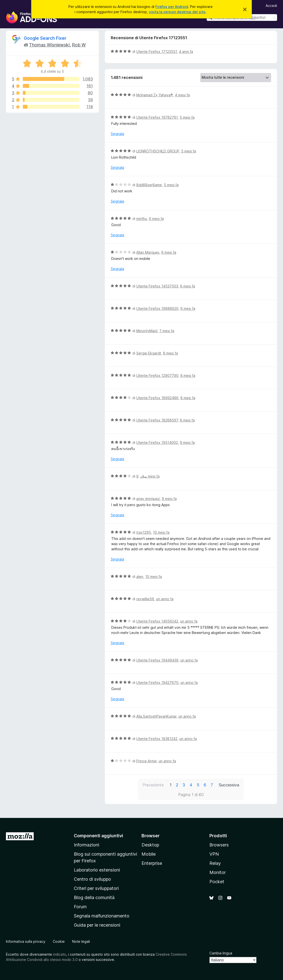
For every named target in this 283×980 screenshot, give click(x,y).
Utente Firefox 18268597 (157, 420)
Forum (80, 907)
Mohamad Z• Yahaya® (155, 95)
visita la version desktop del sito (177, 12)
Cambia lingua (221, 953)
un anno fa (165, 599)
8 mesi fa (170, 353)
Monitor (218, 872)
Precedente (153, 785)
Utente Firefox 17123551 (157, 52)
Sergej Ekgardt (149, 353)
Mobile (149, 854)
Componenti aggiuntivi (99, 836)
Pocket (217, 882)
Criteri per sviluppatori (96, 888)
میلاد (144, 476)
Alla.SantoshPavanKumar (156, 716)
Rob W (79, 45)
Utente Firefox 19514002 (157, 442)
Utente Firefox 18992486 (157, 398)
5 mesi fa (187, 117)
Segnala (117, 134)
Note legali (81, 941)
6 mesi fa (156, 219)
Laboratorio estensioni (97, 870)
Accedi (271, 6)
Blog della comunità (94, 897)
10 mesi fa (161, 532)
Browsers (219, 845)
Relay (215, 863)
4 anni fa (186, 52)
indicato (60, 954)
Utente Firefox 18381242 (157, 739)
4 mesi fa (182, 95)
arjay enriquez (148, 499)
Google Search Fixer (45, 38)
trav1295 (144, 532)
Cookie (59, 941)
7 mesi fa (167, 331)
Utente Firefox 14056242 (157, 621)
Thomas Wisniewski (49, 45)
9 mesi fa (187, 442)
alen (140, 577)
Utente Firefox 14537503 (157, 286)
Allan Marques (148, 252)
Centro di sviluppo (92, 879)
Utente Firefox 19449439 (157, 660)
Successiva (229, 785)
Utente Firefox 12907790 (157, 375)
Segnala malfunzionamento (102, 916)
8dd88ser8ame (149, 185)
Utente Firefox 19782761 (157, 117)
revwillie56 (145, 599)
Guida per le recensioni (97, 925)
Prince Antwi (146, 761)
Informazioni (86, 845)
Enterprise (152, 863)
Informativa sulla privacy (26, 941)
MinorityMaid (147, 331)
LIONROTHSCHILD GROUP (158, 151)
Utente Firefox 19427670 (157, 682)
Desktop (150, 845)
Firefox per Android (172, 7)
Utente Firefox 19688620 (157, 308)
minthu (142, 219)
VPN (214, 854)
